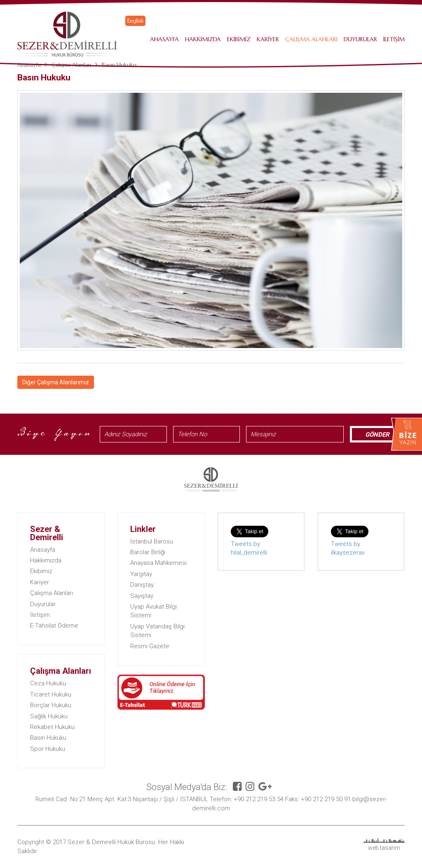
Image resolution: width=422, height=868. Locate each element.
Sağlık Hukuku (49, 716)
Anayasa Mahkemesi (158, 563)
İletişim (394, 39)
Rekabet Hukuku (52, 727)
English (135, 21)
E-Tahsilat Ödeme (54, 626)
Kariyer (268, 39)
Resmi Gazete (150, 646)
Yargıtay (141, 574)
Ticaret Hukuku (51, 694)
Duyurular (360, 39)
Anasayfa (164, 39)
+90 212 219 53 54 (259, 799)
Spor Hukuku (48, 749)
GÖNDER (377, 435)
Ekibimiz (239, 39)
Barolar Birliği (148, 552)
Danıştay (142, 585)
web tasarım (384, 848)
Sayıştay (142, 596)
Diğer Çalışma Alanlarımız (56, 382)
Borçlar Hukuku (51, 705)
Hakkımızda (203, 39)
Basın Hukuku (48, 738)
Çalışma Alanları (311, 39)
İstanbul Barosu (152, 541)
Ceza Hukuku (48, 683)
